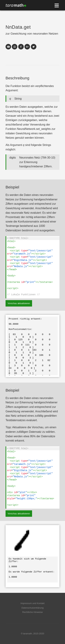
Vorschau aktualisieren (19, 303)
